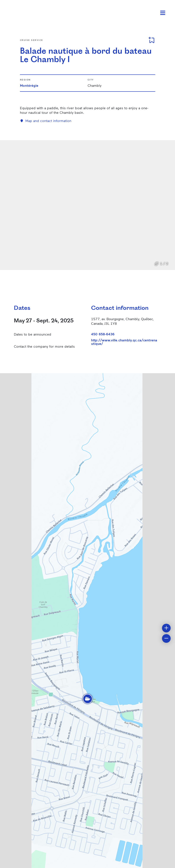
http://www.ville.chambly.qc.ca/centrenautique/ (124, 342)
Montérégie (29, 85)
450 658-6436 (103, 334)
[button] (88, 699)
